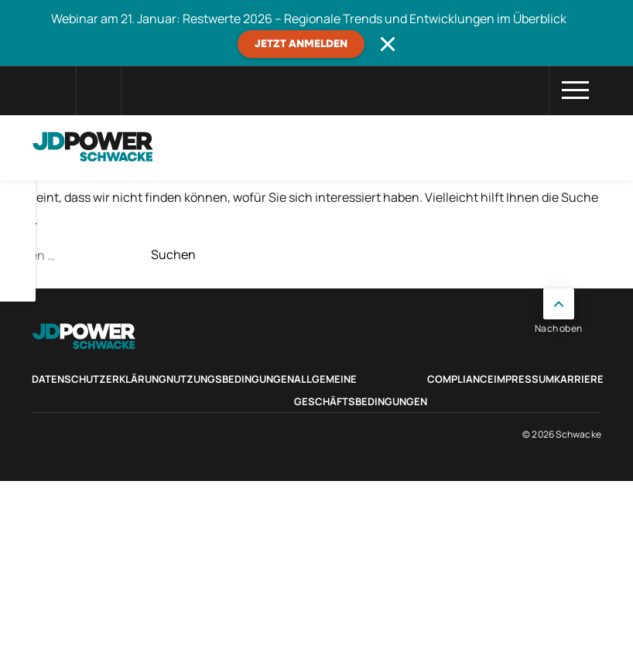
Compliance (460, 379)
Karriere (579, 379)
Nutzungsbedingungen (230, 379)
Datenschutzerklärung (99, 379)
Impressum (524, 379)
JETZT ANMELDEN (301, 44)
